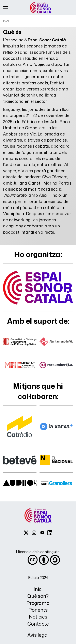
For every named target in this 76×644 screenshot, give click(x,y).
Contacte (38, 624)
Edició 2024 (38, 578)
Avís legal (38, 635)
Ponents (38, 610)
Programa (38, 603)
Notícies (38, 617)
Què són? (38, 596)
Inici (6, 21)
